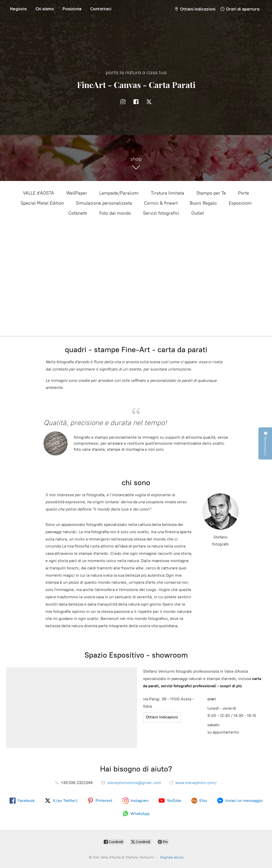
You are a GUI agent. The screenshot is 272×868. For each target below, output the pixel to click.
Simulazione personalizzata (104, 203)
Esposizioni (240, 203)
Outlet (198, 213)
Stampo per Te (211, 193)
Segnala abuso (172, 857)
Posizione (72, 9)
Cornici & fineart (161, 203)
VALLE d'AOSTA (38, 193)
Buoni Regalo (203, 203)
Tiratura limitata (168, 193)
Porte (244, 193)
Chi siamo (45, 9)
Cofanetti (78, 213)
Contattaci (101, 9)
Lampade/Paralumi (119, 193)
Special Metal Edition (42, 203)
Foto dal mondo (115, 213)
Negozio (18, 9)
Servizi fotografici (161, 213)
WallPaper (77, 193)
